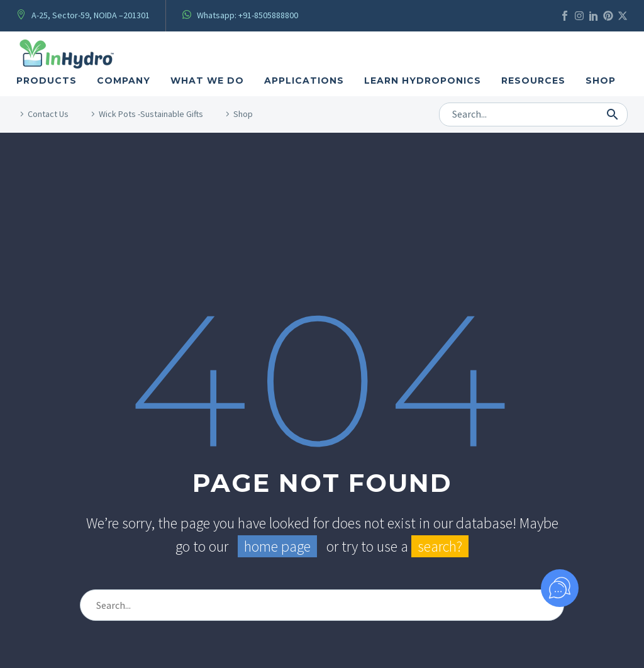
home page (277, 546)
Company (124, 81)
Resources (533, 81)
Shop (601, 81)
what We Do (207, 81)
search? (440, 546)
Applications (304, 81)
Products (47, 81)
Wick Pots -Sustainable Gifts (151, 114)
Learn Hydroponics (423, 81)
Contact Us (48, 114)
